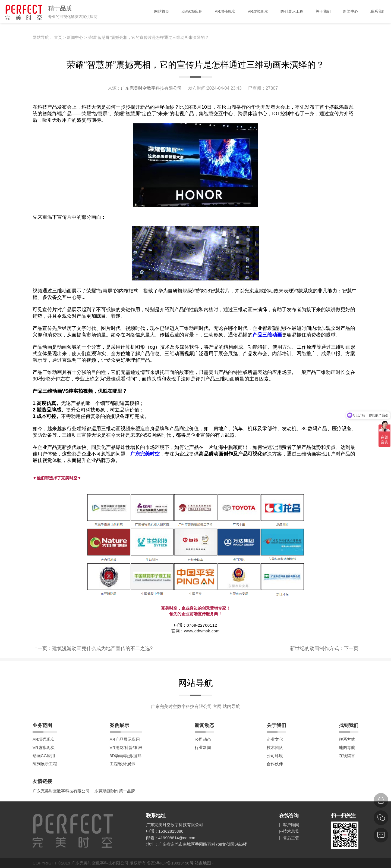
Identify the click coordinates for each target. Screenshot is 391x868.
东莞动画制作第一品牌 (115, 791)
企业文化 (275, 739)
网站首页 (162, 11)
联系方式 (347, 739)
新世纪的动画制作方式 (314, 648)
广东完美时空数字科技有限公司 (152, 88)
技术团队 (275, 747)
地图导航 (347, 747)
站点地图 (203, 863)
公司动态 (203, 739)
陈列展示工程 (292, 11)
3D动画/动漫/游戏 (126, 756)
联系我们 (378, 11)
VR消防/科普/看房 (126, 747)
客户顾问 (291, 825)
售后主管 (291, 838)
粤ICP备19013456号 (175, 863)
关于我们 (323, 11)
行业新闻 (203, 747)
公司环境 (275, 756)
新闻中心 (351, 11)
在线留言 (347, 756)
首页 (58, 37)
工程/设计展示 (122, 764)
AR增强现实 (225, 11)
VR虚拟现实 (258, 11)
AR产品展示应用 (125, 739)
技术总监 (291, 831)
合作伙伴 (275, 764)
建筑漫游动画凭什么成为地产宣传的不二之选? (102, 648)
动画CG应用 (192, 11)
